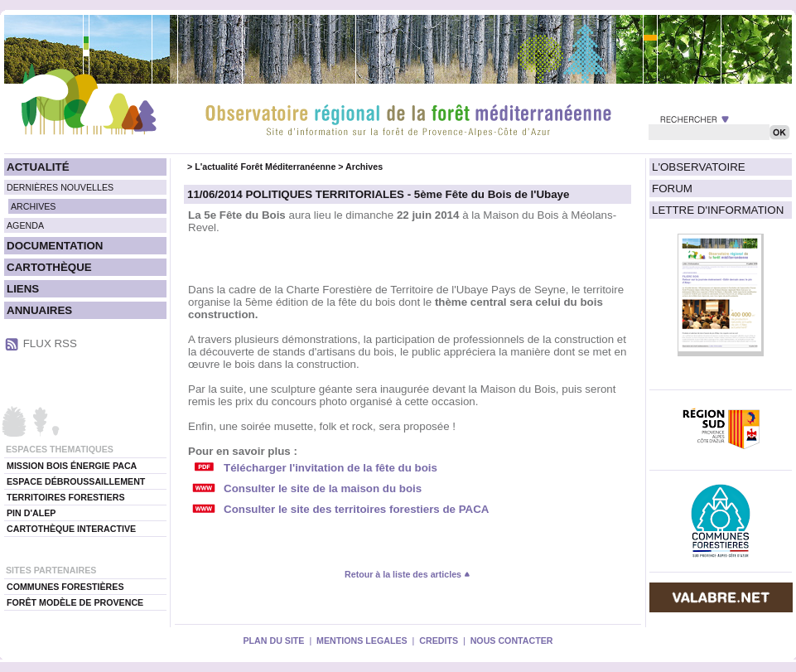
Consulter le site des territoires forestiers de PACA (356, 509)
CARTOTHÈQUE (49, 267)
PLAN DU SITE (273, 641)
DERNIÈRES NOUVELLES (60, 187)
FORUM (672, 189)
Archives (364, 167)
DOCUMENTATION (55, 246)
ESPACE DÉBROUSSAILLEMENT (76, 481)
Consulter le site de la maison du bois (323, 488)
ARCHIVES (33, 206)
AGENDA (25, 225)
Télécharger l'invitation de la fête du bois (330, 468)
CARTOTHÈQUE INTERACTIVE (71, 529)
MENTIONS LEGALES (362, 641)
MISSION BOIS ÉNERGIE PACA (72, 466)
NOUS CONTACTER (512, 641)
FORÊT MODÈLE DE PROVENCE (75, 602)
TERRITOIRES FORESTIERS (66, 497)
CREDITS (439, 641)
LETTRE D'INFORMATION (718, 210)
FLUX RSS (50, 343)
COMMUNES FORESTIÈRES (65, 587)
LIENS (23, 289)
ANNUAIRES (39, 310)
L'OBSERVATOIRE (699, 167)
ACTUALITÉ (38, 167)
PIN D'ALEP (31, 513)
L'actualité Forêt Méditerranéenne (265, 167)
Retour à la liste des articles (408, 574)
